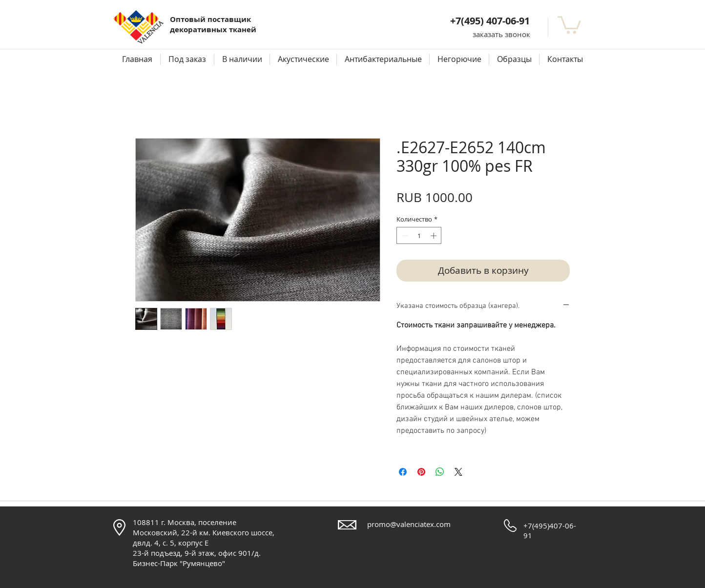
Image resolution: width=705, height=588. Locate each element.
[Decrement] (404, 236)
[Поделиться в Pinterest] (421, 472)
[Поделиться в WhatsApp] (440, 472)
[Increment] (435, 236)
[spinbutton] (419, 236)
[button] (501, 34)
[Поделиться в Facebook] (403, 472)
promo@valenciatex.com (409, 524)
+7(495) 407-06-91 (490, 21)
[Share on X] (458, 472)
